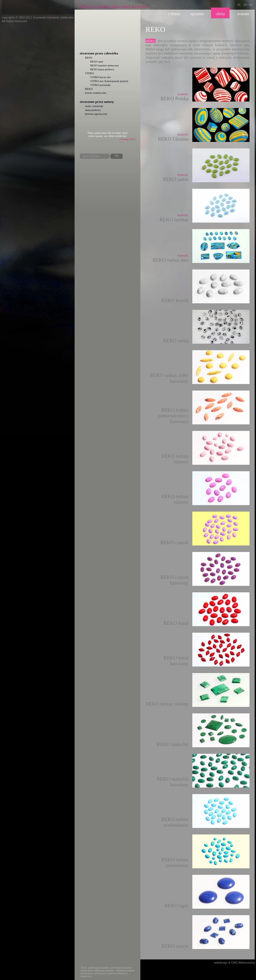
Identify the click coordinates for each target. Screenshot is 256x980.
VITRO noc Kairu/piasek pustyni (109, 81)
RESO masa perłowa (102, 69)
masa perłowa (93, 110)
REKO (89, 89)
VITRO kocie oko (100, 77)
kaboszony (86, 976)
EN (245, 5)
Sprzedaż (197, 14)
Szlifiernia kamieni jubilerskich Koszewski (114, 7)
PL (239, 5)
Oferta (220, 14)
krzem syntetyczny (96, 93)
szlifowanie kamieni (98, 968)
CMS (234, 963)
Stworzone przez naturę (97, 102)
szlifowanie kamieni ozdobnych (111, 973)
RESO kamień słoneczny (104, 65)
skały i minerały (94, 106)
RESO (89, 58)
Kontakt (243, 14)
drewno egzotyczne (96, 114)
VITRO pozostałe (100, 85)
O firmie (174, 14)
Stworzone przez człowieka (99, 53)
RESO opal (97, 61)
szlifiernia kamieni (104, 970)
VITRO (89, 73)
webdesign (221, 963)
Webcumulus (247, 963)
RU (251, 5)
